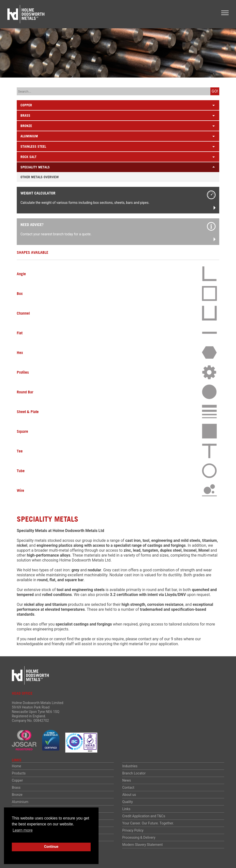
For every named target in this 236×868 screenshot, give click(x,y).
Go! (215, 91)
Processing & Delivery (139, 837)
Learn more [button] (23, 830)
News (126, 780)
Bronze (17, 795)
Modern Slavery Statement (142, 845)
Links (126, 809)
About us (129, 795)
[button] (225, 13)
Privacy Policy (133, 830)
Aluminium (20, 802)
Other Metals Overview (40, 177)
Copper (17, 780)
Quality (127, 802)
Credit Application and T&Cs (144, 816)
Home (17, 766)
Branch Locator (134, 773)
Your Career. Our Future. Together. (148, 823)
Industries (130, 766)
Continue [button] (51, 847)
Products (19, 773)
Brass (16, 788)
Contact (128, 788)
